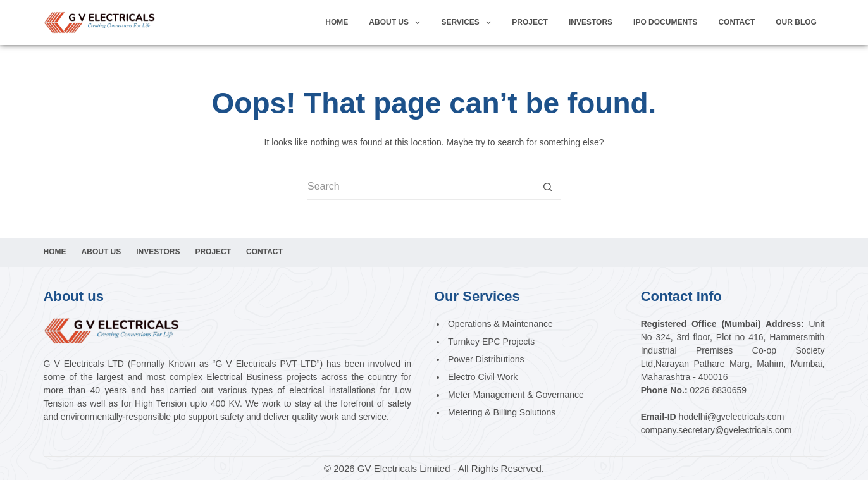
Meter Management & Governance (516, 395)
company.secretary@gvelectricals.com (716, 430)
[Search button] (548, 187)
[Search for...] (421, 187)
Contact (736, 22)
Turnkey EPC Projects (491, 342)
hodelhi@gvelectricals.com (732, 417)
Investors (158, 252)
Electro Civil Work (483, 377)
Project (530, 22)
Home (337, 22)
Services (468, 23)
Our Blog (796, 22)
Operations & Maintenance (500, 324)
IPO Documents (665, 22)
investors (591, 22)
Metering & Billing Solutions (502, 412)
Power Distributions (486, 359)
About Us (397, 23)
